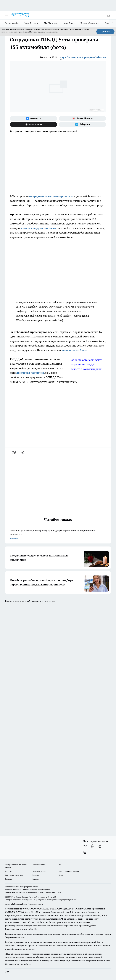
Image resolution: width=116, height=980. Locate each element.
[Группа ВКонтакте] (34, 118)
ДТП (60, 865)
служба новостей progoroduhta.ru (83, 57)
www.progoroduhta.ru (29, 887)
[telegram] (24, 453)
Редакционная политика (69, 871)
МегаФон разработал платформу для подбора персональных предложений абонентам (58, 535)
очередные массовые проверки (51, 196)
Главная (8, 879)
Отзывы (35, 875)
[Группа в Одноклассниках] (92, 846)
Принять (105, 32)
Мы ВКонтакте (51, 23)
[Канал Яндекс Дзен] (34, 124)
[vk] (14, 453)
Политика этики (39, 871)
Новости (35, 879)
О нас (61, 875)
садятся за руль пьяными (39, 228)
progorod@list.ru (68, 900)
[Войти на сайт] (108, 15)
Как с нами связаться (14, 875)
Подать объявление (90, 23)
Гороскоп (9, 871)
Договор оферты (39, 865)
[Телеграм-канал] (82, 124)
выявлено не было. (75, 350)
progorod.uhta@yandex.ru (16, 904)
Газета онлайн (12, 23)
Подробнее (25, 964)
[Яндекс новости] (82, 118)
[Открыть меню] (6, 15)
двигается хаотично (30, 373)
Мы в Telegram (31, 23)
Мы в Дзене (69, 23)
